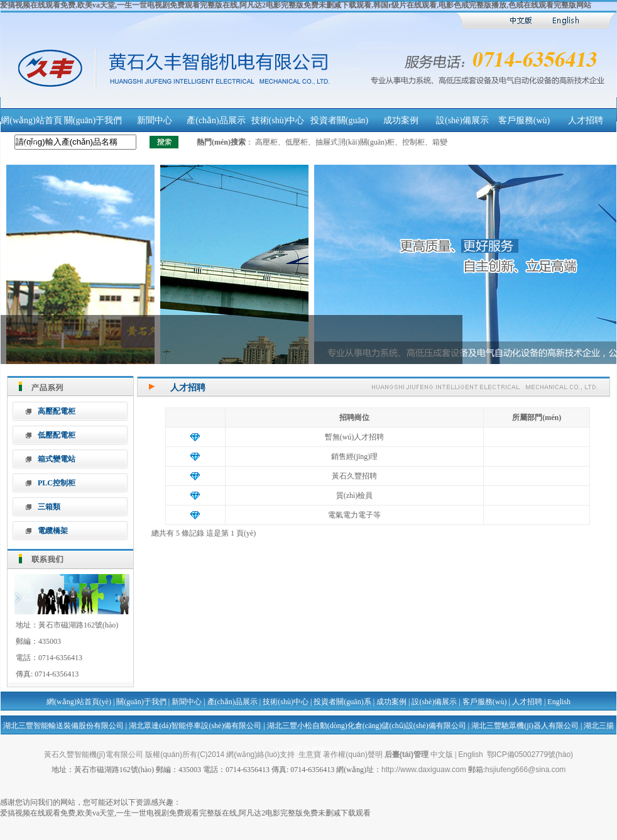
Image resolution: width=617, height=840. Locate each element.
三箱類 (49, 507)
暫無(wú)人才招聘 (355, 437)
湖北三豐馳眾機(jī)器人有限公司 (525, 726)
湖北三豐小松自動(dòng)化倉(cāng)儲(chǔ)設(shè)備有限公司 (367, 726)
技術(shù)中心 (278, 120)
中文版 (442, 754)
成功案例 (401, 120)
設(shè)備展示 (462, 120)
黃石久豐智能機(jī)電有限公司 (94, 754)
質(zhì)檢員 (355, 495)
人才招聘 (586, 120)
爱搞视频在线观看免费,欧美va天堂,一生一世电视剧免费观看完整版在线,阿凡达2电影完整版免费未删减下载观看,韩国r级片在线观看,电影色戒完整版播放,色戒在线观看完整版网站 (296, 5)
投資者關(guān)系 (342, 702)
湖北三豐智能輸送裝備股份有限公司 (63, 726)
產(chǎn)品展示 (216, 120)
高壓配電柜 (57, 411)
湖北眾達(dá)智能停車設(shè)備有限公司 (195, 726)
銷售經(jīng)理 (355, 456)
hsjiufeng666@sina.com (525, 770)
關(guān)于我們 (93, 120)
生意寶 (310, 754)
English (559, 702)
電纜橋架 (53, 531)
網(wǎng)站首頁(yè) (79, 702)
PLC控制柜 (57, 483)
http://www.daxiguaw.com (424, 770)
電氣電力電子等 (354, 515)
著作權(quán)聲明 (353, 754)
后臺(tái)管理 (407, 754)
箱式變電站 (57, 459)
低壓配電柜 (57, 435)
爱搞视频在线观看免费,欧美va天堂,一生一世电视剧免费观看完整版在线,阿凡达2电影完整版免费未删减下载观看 (185, 813)
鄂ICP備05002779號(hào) (530, 754)
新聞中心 (155, 120)
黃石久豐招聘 (354, 476)
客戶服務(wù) (524, 120)
